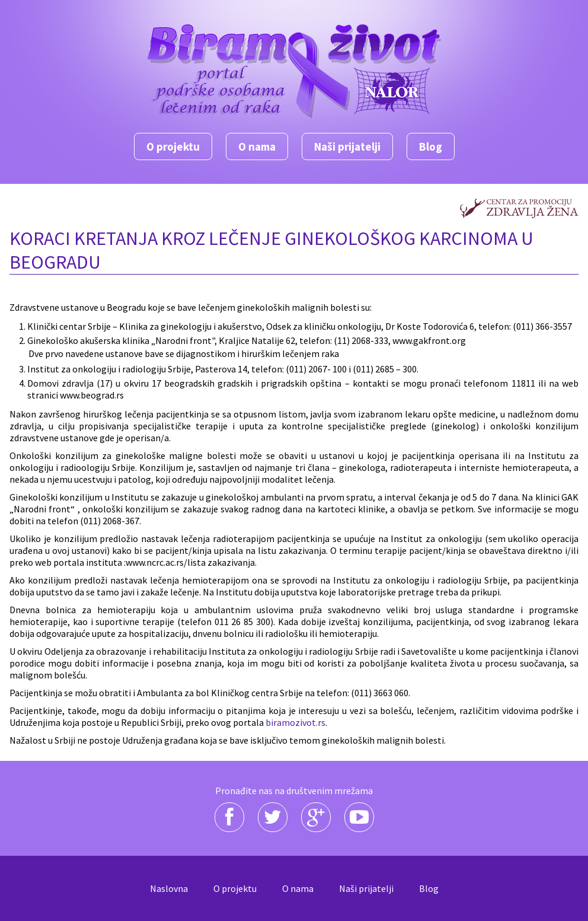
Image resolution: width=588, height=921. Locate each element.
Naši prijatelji (347, 146)
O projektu (173, 146)
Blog (431, 146)
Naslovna (169, 888)
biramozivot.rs (295, 722)
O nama (257, 146)
